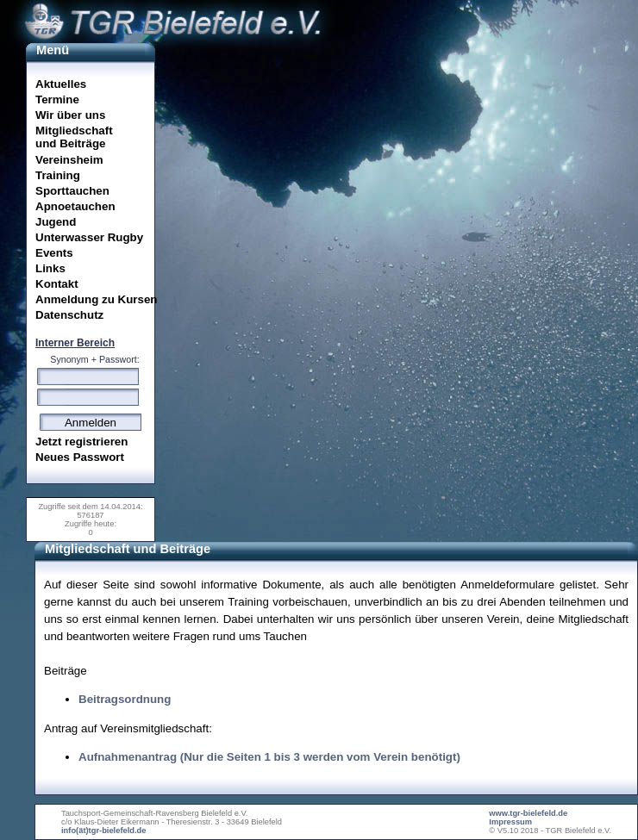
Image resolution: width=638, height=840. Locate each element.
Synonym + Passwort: (94, 359)
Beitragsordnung (125, 699)
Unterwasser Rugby (89, 237)
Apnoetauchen (75, 206)
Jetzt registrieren (81, 442)
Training (58, 175)
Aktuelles (61, 84)
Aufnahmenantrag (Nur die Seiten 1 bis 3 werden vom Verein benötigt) (269, 757)
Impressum (510, 822)
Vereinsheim (69, 160)
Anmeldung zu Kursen (95, 299)
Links (50, 268)
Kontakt (57, 284)
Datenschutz (69, 315)
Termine (57, 100)
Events (54, 253)
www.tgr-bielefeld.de (528, 813)
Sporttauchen (72, 191)
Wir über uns (70, 115)
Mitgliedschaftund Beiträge (74, 137)
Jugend (56, 222)
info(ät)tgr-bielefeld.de (103, 831)
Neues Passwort (80, 457)
